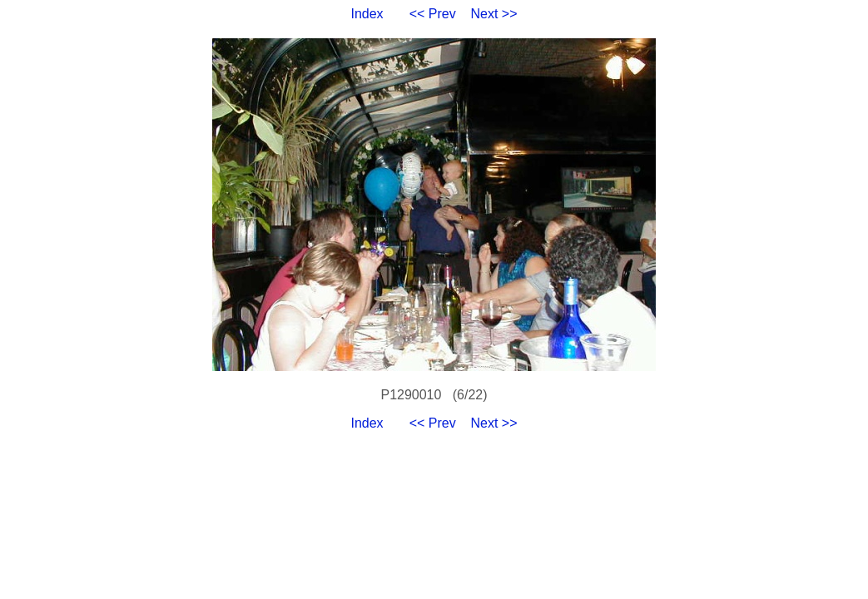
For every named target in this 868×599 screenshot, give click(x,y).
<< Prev (433, 14)
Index (367, 14)
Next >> (494, 14)
